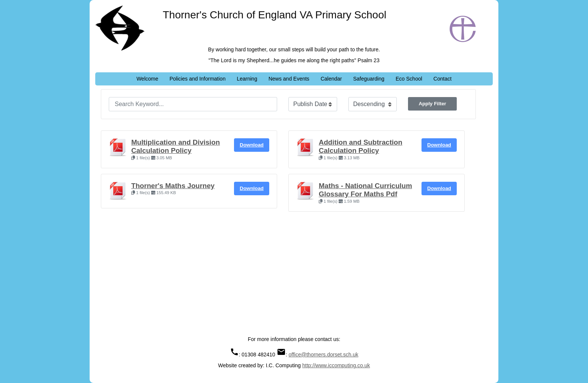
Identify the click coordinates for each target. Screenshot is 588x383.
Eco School (409, 79)
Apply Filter (432, 104)
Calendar (331, 79)
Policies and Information (197, 79)
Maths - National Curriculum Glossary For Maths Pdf (365, 190)
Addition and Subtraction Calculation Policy (361, 146)
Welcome (147, 79)
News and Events (289, 79)
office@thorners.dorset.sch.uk (324, 355)
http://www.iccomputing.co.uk (336, 365)
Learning (247, 79)
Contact (442, 79)
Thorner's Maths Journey (173, 186)
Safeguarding (369, 79)
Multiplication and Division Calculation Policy (175, 146)
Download (252, 145)
